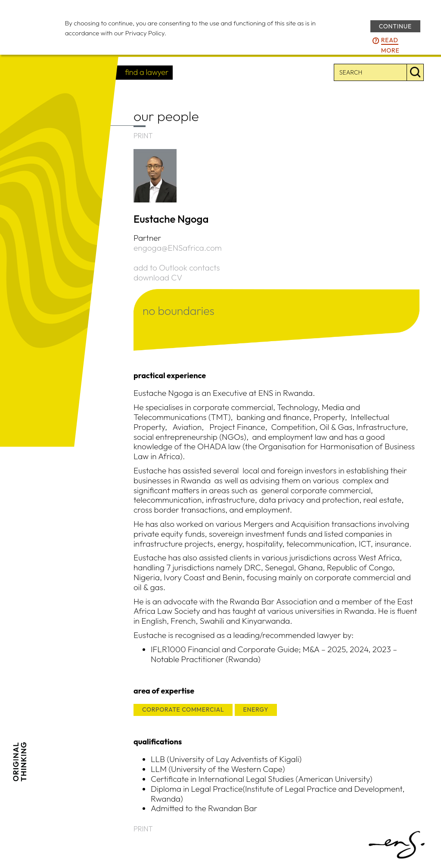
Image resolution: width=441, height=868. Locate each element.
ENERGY (256, 709)
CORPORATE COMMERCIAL (183, 709)
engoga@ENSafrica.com (178, 248)
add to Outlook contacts (177, 268)
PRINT (143, 136)
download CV (158, 277)
